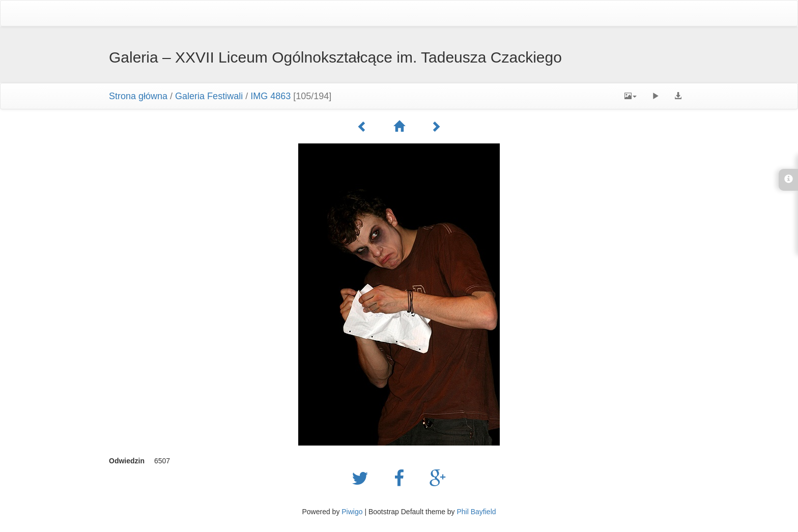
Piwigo (352, 512)
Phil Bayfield (476, 512)
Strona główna (138, 96)
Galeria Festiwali (209, 96)
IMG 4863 (270, 96)
